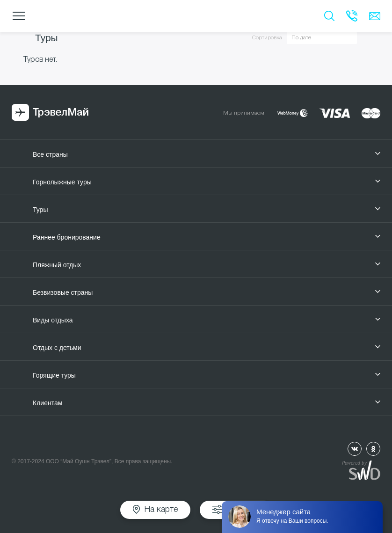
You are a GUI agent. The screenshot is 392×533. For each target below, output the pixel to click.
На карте (161, 510)
